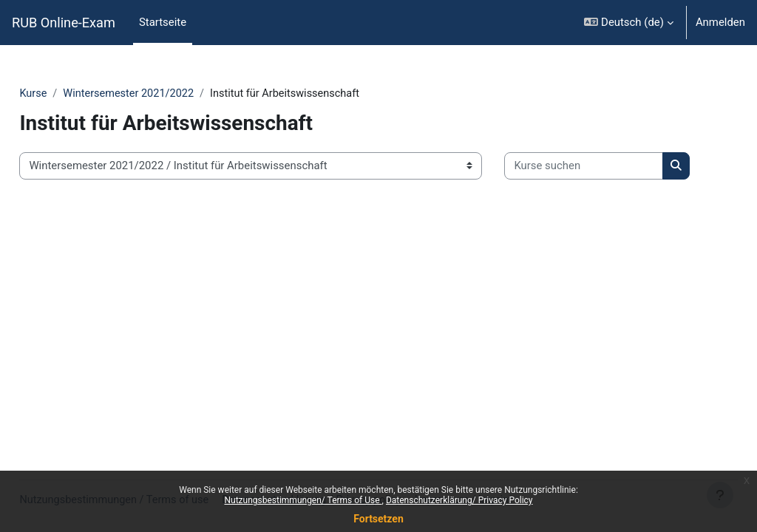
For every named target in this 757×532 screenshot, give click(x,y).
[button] (628, 23)
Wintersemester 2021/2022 (164, 94)
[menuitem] (202, 23)
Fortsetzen (378, 519)
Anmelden (720, 22)
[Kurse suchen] (132, 211)
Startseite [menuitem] (163, 22)
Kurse (67, 94)
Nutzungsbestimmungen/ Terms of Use (303, 500)
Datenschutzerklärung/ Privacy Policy (459, 500)
